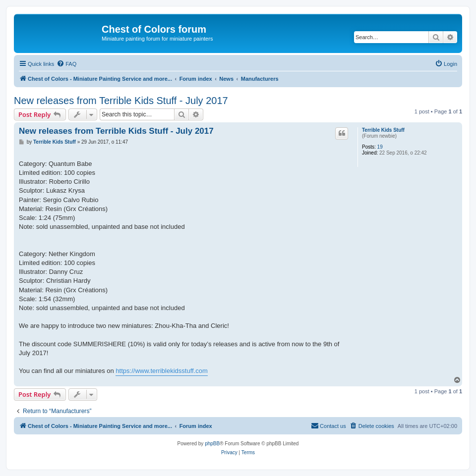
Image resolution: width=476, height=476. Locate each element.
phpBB (212, 444)
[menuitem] (66, 64)
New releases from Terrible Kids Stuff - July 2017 (121, 101)
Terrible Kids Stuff (383, 130)
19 (380, 147)
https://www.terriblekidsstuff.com (161, 371)
